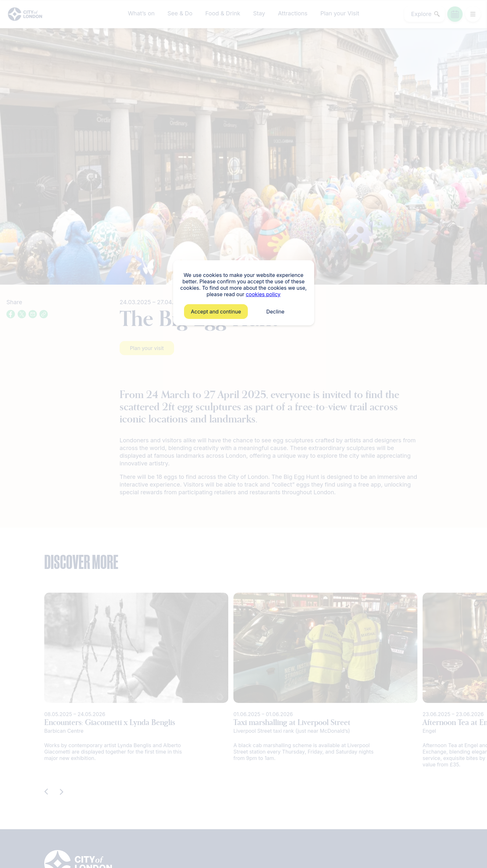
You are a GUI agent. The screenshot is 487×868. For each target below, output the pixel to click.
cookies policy (263, 294)
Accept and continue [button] (216, 312)
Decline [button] (275, 312)
